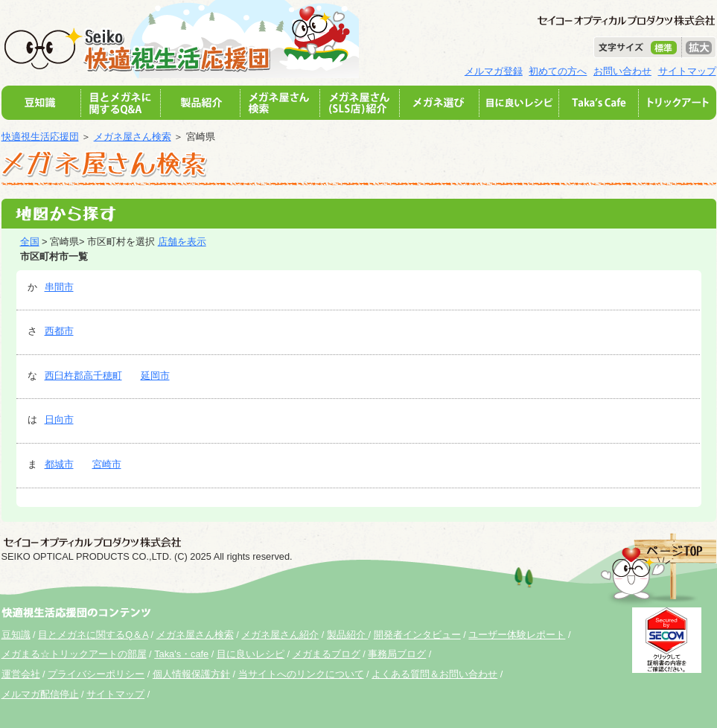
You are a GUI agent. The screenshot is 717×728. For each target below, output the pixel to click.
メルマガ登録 (494, 71)
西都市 (59, 331)
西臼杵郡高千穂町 (83, 376)
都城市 (59, 464)
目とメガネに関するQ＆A (93, 635)
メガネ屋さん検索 (133, 137)
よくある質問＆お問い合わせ (434, 674)
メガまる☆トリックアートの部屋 (74, 654)
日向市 (59, 419)
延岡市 (155, 376)
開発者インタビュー (417, 635)
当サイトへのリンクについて (301, 674)
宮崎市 (107, 464)
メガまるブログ (326, 654)
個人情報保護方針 (191, 674)
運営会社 (21, 674)
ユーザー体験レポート (517, 635)
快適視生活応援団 (40, 137)
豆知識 (16, 635)
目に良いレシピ (251, 654)
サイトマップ (687, 71)
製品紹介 (348, 635)
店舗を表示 (182, 242)
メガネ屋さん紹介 (280, 635)
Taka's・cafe (181, 654)
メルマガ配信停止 (40, 694)
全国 (30, 242)
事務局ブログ (397, 654)
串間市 (59, 287)
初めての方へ (558, 71)
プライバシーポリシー (96, 674)
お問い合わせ (622, 71)
